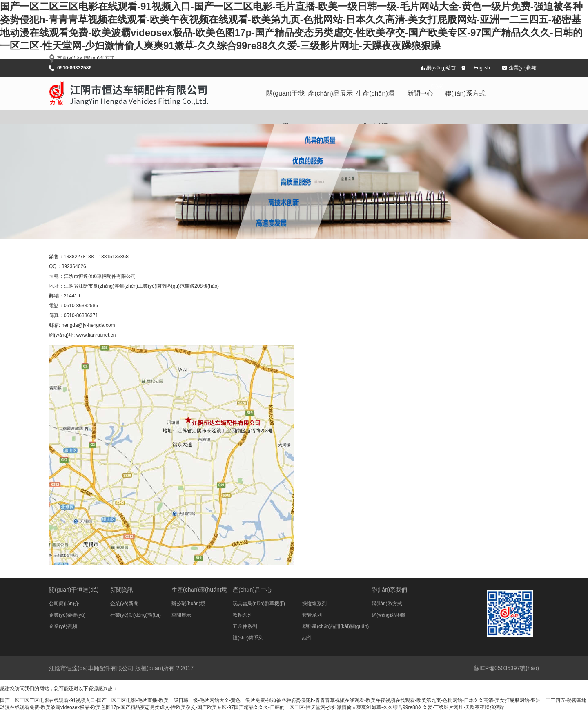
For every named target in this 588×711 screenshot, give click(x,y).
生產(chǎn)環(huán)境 (375, 100)
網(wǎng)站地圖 (389, 615)
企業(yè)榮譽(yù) (67, 615)
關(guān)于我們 (285, 100)
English (482, 68)
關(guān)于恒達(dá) (74, 590)
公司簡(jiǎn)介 (64, 604)
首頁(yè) (66, 58)
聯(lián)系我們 (389, 590)
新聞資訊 (122, 590)
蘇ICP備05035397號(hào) (506, 668)
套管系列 (312, 615)
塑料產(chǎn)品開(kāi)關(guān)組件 (335, 628)
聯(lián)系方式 (465, 93)
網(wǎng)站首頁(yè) (441, 71)
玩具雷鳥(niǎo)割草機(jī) (259, 604)
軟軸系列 (243, 615)
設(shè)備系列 (248, 638)
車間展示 (181, 615)
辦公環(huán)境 (188, 604)
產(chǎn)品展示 (330, 93)
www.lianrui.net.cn (96, 335)
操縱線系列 (314, 604)
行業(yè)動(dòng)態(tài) (136, 615)
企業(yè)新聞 (124, 604)
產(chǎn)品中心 (252, 590)
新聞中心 (420, 93)
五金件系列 (245, 626)
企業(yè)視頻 (63, 626)
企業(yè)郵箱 (523, 68)
